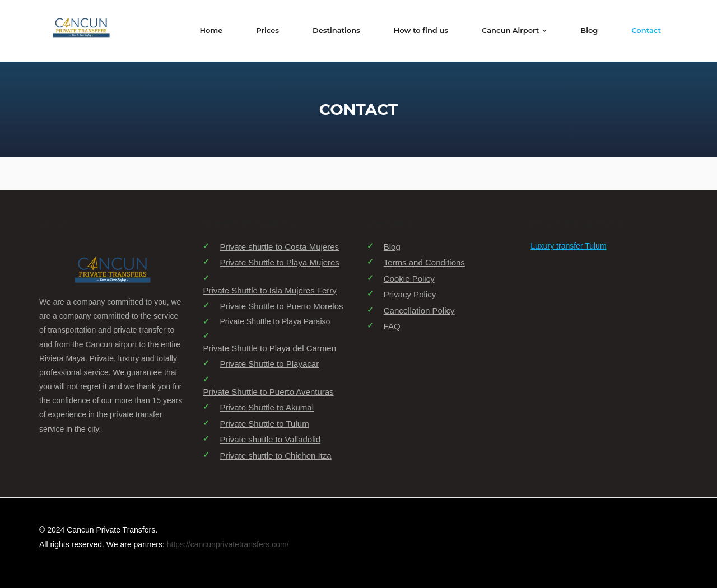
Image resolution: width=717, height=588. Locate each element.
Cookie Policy (409, 279)
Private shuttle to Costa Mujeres (279, 247)
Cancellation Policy (419, 311)
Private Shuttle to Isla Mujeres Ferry (269, 290)
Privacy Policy (410, 294)
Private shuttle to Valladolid (270, 439)
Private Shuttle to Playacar (269, 364)
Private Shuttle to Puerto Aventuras (268, 392)
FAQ (392, 326)
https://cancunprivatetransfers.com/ (228, 544)
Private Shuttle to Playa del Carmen (269, 348)
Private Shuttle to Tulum (264, 424)
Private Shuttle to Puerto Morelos (281, 306)
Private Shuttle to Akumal (267, 407)
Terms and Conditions (424, 262)
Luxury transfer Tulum (568, 246)
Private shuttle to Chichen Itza (275, 456)
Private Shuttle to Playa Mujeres (279, 262)
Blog (392, 247)
